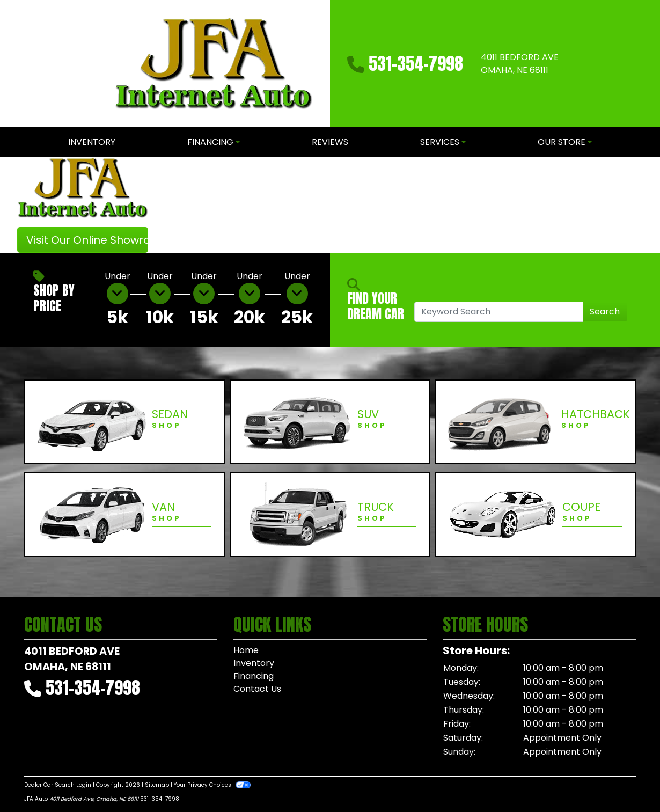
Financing (254, 676)
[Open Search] (499, 312)
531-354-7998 (416, 64)
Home (246, 650)
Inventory (254, 663)
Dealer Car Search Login (58, 785)
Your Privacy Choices (212, 785)
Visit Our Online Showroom (87, 240)
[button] (175, 205)
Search (605, 312)
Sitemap (157, 785)
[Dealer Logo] (214, 64)
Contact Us (257, 689)
